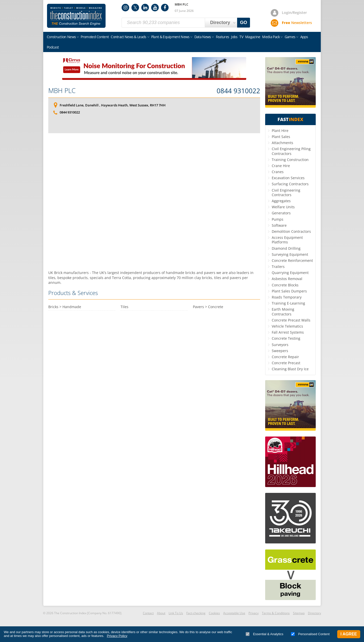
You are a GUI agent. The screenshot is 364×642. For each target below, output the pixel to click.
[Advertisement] (154, 202)
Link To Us (176, 613)
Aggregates (281, 201)
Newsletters (297, 23)
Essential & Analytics (265, 634)
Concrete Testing (286, 338)
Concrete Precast (286, 363)
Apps (304, 37)
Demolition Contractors (291, 231)
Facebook (165, 8)
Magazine (253, 37)
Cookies (214, 613)
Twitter (135, 8)
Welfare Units (283, 207)
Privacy (254, 613)
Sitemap (299, 613)
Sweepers (280, 351)
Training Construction (290, 160)
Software (279, 225)
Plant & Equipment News (170, 37)
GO (244, 22)
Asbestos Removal (287, 279)
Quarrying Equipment (290, 273)
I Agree (349, 634)
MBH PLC (62, 90)
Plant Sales (281, 137)
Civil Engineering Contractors (286, 192)
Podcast (53, 47)
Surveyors (280, 345)
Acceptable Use (234, 613)
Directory (314, 613)
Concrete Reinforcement (292, 260)
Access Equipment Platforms (287, 240)
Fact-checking (196, 613)
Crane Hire (281, 166)
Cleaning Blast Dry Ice (290, 369)
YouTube (155, 8)
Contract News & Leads (128, 37)
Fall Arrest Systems (288, 332)
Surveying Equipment (290, 254)
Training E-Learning (288, 303)
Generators (281, 213)
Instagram (125, 8)
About (161, 613)
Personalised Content (310, 634)
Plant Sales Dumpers (289, 291)
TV (241, 37)
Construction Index (76, 16)
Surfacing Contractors (290, 184)
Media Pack (271, 37)
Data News (203, 37)
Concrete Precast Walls (291, 320)
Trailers (278, 267)
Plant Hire (280, 131)
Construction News (61, 37)
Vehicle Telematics (287, 326)
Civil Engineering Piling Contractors (291, 151)
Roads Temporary (287, 297)
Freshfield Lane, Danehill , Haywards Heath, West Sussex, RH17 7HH (113, 105)
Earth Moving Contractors (283, 312)
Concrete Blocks (285, 285)
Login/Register (294, 13)
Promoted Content (95, 37)
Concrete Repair (285, 357)
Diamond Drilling (286, 248)
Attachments (282, 143)
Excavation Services (288, 178)
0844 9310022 (238, 91)
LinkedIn (145, 8)
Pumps (278, 219)
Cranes (278, 172)
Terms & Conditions (276, 613)
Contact (148, 613)
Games (290, 37)
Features (222, 37)
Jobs (234, 37)
